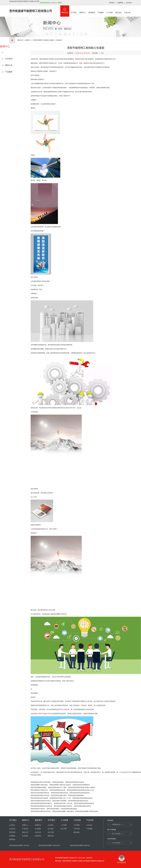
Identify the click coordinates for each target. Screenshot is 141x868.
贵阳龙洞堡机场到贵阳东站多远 (78, 801)
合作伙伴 (38, 832)
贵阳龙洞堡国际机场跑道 (39, 787)
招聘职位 (38, 825)
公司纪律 (77, 829)
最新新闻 (9, 52)
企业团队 (38, 829)
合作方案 (51, 832)
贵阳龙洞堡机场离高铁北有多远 (41, 811)
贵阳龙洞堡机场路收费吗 (76, 795)
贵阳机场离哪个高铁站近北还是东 (60, 785)
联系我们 (112, 3)
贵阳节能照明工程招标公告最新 (44, 40)
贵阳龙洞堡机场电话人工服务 (57, 787)
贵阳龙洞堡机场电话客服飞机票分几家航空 (82, 787)
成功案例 (92, 9)
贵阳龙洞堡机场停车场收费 (39, 798)
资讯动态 (118, 9)
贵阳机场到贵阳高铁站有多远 (75, 782)
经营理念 (38, 836)
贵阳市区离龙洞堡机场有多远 (40, 793)
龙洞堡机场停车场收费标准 (81, 785)
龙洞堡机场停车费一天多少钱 (63, 803)
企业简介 (12, 825)
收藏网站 (120, 3)
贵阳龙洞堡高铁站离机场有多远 (84, 803)
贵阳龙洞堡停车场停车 (38, 809)
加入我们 (51, 829)
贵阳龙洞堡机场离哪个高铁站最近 (63, 811)
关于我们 (74, 9)
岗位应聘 (64, 829)
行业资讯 (9, 59)
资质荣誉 (12, 832)
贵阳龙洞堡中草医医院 (59, 801)
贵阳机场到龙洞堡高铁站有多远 (82, 798)
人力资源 (110, 9)
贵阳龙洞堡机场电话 (53, 809)
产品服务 (101, 9)
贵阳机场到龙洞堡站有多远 (59, 793)
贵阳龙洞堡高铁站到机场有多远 (80, 793)
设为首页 (129, 3)
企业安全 (89, 825)
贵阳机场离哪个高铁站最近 (39, 785)
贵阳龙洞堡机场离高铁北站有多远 (41, 806)
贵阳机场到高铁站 (58, 782)
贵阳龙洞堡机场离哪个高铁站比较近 (87, 811)
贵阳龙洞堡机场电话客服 (69, 809)
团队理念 (51, 836)
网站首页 (65, 9)
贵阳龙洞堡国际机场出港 (57, 790)
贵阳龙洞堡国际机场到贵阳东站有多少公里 (80, 790)
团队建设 (77, 832)
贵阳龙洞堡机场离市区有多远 (40, 795)
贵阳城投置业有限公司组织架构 (41, 782)
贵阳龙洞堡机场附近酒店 (59, 795)
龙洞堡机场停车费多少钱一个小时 (60, 798)
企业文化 (127, 9)
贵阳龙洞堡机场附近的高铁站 (63, 806)
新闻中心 (83, 9)
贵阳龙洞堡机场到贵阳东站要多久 (41, 803)
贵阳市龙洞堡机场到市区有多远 (41, 801)
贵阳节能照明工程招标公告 (39, 790)
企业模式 (25, 836)
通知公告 (9, 65)
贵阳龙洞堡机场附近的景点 (82, 806)
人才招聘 (64, 825)
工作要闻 (77, 825)
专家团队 (12, 836)
